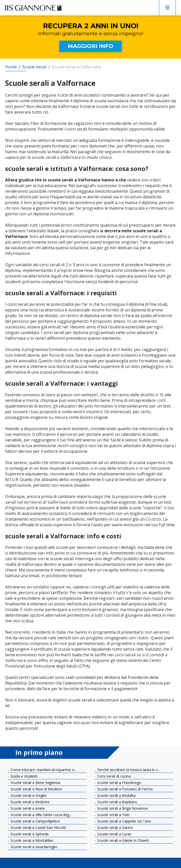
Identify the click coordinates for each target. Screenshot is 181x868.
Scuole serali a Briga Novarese (122, 808)
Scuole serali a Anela (27, 808)
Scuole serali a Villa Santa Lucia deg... (41, 815)
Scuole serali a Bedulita (116, 795)
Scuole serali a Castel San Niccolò (38, 828)
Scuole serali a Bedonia (29, 802)
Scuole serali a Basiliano (117, 802)
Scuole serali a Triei (113, 815)
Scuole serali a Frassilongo (119, 783)
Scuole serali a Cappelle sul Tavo (124, 821)
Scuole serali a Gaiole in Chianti (122, 840)
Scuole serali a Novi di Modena (36, 789)
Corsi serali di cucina (113, 776)
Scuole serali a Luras (114, 834)
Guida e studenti (23, 776)
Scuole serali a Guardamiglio (33, 847)
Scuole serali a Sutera (114, 828)
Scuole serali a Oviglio (28, 795)
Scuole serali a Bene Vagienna (35, 783)
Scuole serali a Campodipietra (35, 821)
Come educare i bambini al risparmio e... (43, 770)
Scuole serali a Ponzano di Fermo (124, 789)
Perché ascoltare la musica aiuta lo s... (128, 770)
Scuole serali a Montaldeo (32, 840)
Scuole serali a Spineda (29, 834)
